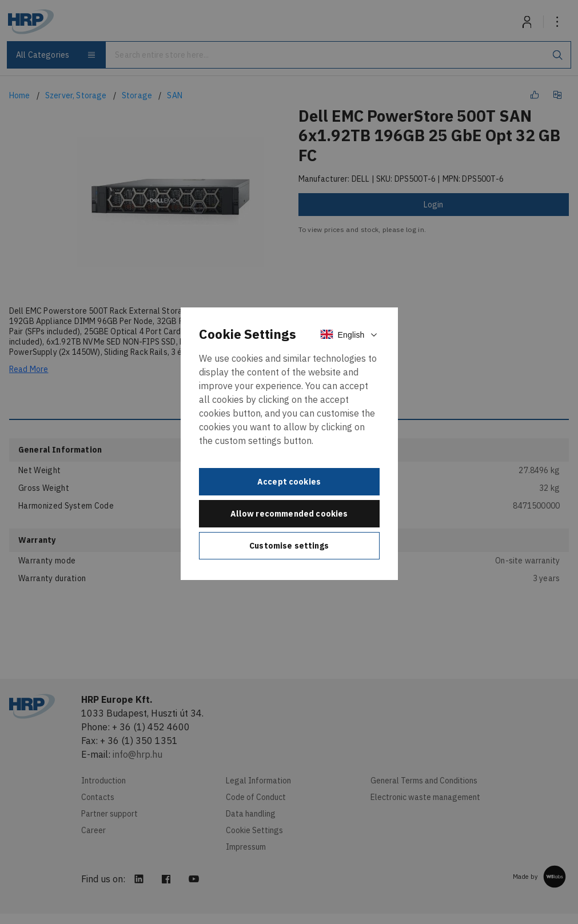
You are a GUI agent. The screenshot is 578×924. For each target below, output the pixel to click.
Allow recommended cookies (289, 514)
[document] (289, 444)
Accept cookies (289, 482)
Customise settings (289, 546)
